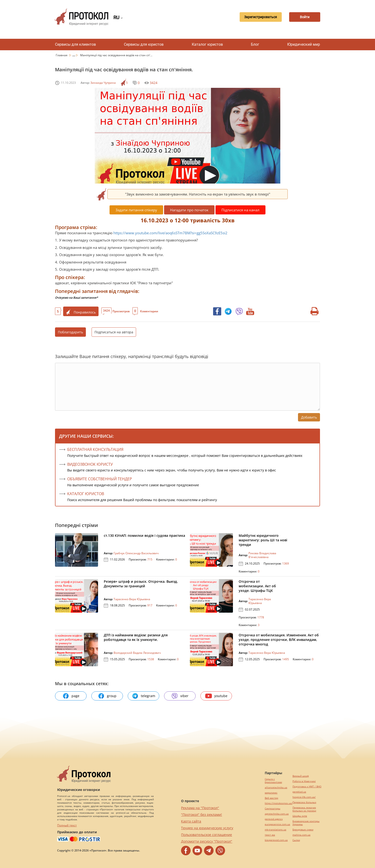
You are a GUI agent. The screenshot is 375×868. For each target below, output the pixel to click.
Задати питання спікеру (136, 210)
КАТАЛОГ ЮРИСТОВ (86, 494)
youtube (216, 696)
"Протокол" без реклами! (201, 815)
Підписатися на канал (240, 210)
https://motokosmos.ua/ (279, 803)
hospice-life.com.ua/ (304, 797)
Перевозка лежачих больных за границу (304, 809)
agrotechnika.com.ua (277, 814)
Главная (62, 55)
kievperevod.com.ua (276, 840)
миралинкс (271, 793)
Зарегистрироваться (258, 17)
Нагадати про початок (189, 210)
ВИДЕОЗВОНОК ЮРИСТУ (90, 464)
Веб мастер (271, 798)
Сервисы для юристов (144, 44)
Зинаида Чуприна (103, 83)
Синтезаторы (273, 809)
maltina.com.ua (301, 835)
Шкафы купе (300, 816)
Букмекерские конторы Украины (306, 823)
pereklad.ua (299, 792)
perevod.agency (274, 819)
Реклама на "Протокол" (200, 808)
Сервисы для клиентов (75, 44)
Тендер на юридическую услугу (207, 828)
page (71, 696)
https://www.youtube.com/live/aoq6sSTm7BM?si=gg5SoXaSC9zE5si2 (170, 233)
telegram (143, 696)
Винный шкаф (301, 776)
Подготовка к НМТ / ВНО (307, 787)
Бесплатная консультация (95, 449)
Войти (303, 17)
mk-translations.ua (276, 830)
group (107, 696)
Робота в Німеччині (304, 781)
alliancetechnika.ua (276, 787)
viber (180, 696)
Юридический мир (304, 44)
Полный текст (67, 825)
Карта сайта (191, 821)
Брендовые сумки (303, 830)
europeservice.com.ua (277, 824)
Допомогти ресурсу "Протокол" (207, 841)
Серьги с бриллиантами (273, 781)
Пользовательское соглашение (207, 835)
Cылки (296, 840)
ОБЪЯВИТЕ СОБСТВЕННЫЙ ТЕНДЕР (100, 479)
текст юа (270, 835)
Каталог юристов (207, 44)
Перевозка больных (304, 802)
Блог (255, 44)
